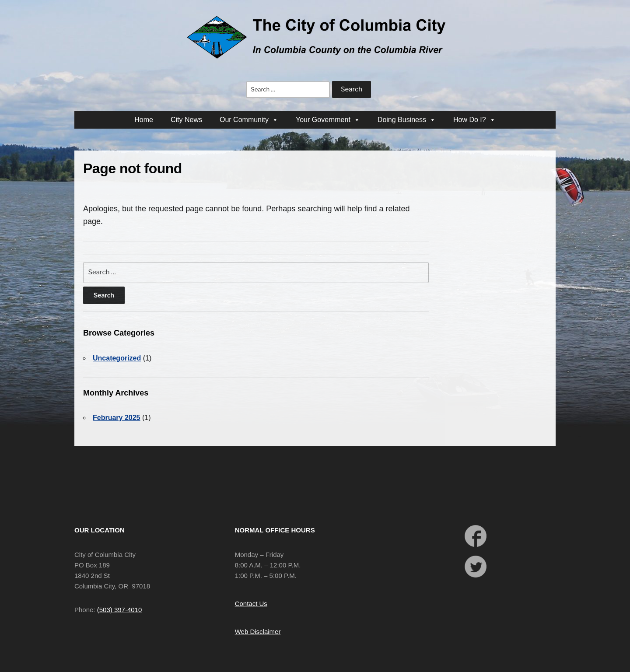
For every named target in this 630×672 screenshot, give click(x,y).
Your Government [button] (328, 120)
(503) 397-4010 (120, 610)
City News (186, 120)
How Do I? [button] (474, 120)
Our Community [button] (249, 120)
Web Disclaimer (258, 632)
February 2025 (117, 418)
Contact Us (251, 604)
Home (144, 120)
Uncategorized (117, 358)
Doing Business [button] (407, 120)
